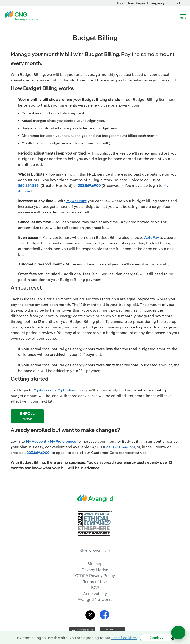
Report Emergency (150, 3)
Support (174, 3)
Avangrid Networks (95, 599)
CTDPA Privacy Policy (95, 576)
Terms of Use (95, 582)
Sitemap (95, 564)
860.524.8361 (29, 185)
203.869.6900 (89, 185)
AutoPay (152, 237)
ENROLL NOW (27, 416)
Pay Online (125, 3)
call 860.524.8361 (121, 447)
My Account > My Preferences (59, 390)
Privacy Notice (95, 570)
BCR (95, 587)
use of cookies (124, 638)
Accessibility (95, 594)
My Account (77, 201)
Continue (157, 637)
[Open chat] (178, 633)
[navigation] (183, 16)
